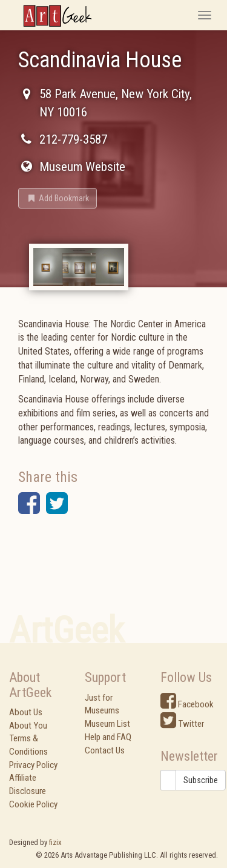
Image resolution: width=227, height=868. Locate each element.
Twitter (182, 724)
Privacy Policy (33, 765)
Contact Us (105, 750)
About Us (26, 712)
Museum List (107, 724)
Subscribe (201, 780)
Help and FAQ (108, 737)
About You (28, 726)
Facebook (187, 704)
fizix (55, 842)
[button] (58, 198)
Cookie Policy (33, 804)
